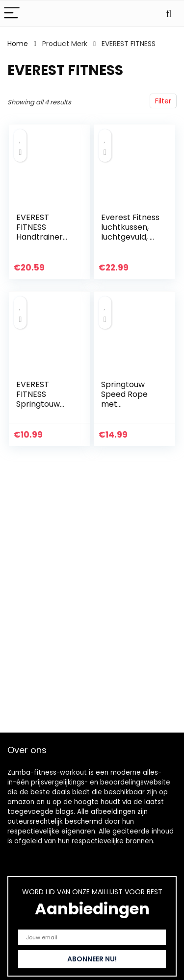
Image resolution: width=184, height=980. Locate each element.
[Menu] (12, 13)
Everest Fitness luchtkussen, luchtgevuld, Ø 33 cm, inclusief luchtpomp (130, 237)
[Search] (169, 13)
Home (18, 44)
